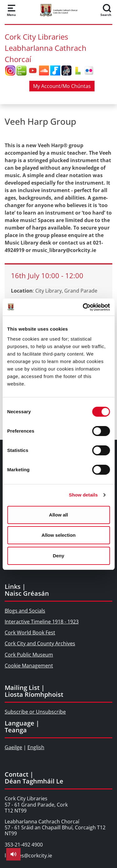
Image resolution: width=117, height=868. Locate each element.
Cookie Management (29, 666)
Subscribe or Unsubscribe (35, 712)
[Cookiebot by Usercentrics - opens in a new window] (83, 307)
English (36, 747)
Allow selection (58, 535)
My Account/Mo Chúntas (62, 86)
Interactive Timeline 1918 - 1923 (42, 622)
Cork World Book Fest (30, 633)
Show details (83, 495)
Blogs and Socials (25, 611)
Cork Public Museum (29, 655)
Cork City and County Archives (40, 643)
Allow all (58, 515)
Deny (58, 556)
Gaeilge (13, 747)
